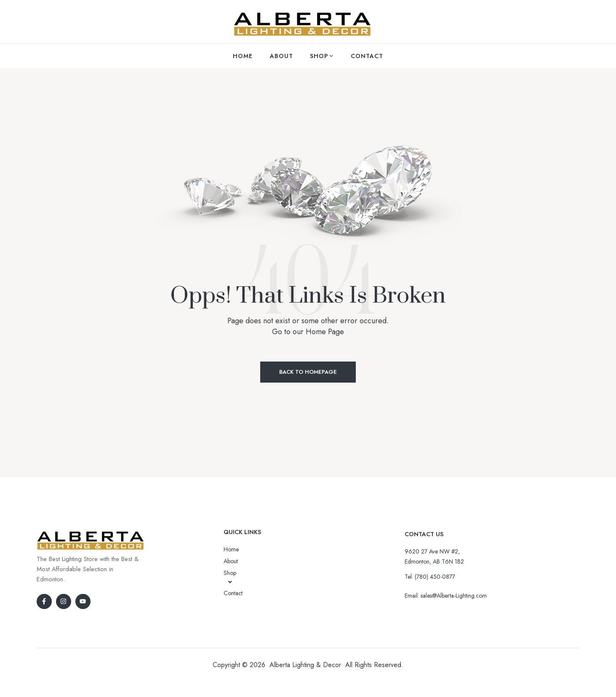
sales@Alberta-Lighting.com (454, 596)
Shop (230, 577)
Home (231, 549)
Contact (233, 593)
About (231, 561)
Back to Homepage (308, 372)
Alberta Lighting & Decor (305, 665)
